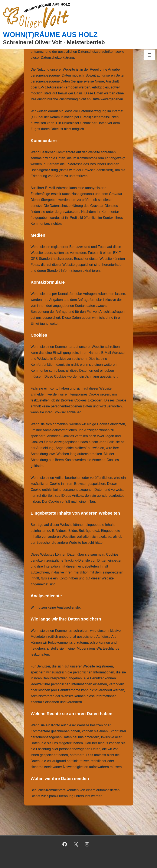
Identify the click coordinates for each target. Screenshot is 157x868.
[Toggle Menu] (149, 55)
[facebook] (65, 844)
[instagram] (87, 844)
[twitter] (76, 844)
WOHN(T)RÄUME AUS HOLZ (50, 35)
